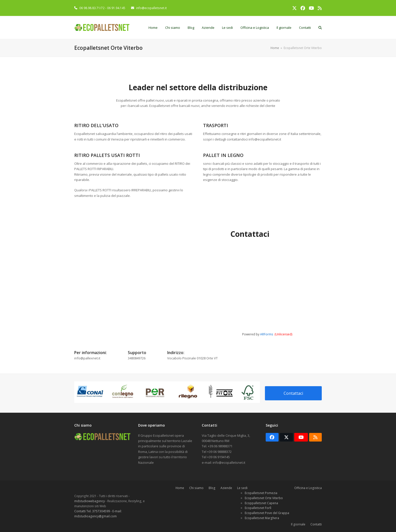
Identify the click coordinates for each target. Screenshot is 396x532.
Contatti (316, 524)
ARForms (267, 334)
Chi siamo (196, 488)
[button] (320, 28)
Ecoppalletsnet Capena (261, 503)
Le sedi (242, 488)
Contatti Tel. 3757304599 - (93, 511)
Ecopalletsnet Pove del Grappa (267, 513)
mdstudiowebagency (90, 501)
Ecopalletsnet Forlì (258, 508)
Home (180, 488)
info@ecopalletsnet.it (151, 8)
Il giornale (298, 524)
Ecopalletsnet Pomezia (261, 493)
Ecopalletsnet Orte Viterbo (264, 498)
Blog (212, 488)
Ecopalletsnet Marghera (262, 518)
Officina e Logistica (308, 488)
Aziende (226, 488)
